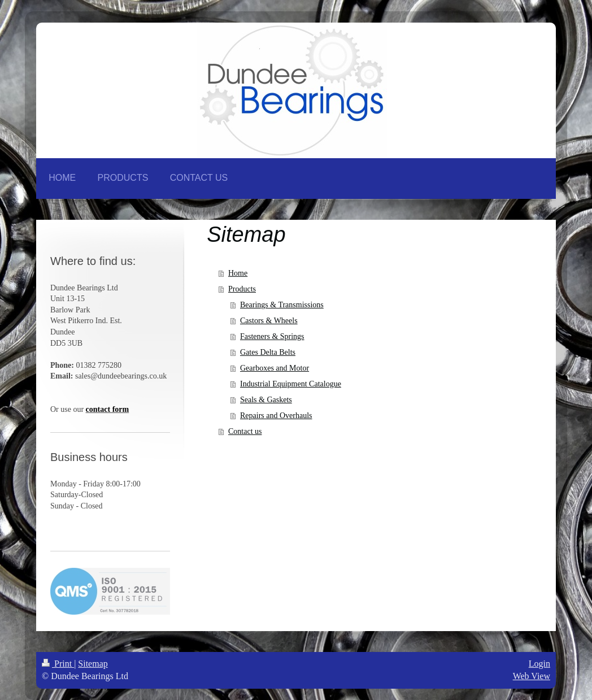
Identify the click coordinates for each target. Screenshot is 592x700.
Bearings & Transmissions (282, 305)
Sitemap (93, 664)
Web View (532, 676)
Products (242, 289)
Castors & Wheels (269, 321)
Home (238, 273)
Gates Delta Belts (268, 352)
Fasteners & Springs (272, 336)
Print (58, 664)
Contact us (245, 431)
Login (539, 664)
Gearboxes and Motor (275, 368)
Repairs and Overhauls (276, 416)
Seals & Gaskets (266, 400)
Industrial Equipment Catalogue (291, 384)
